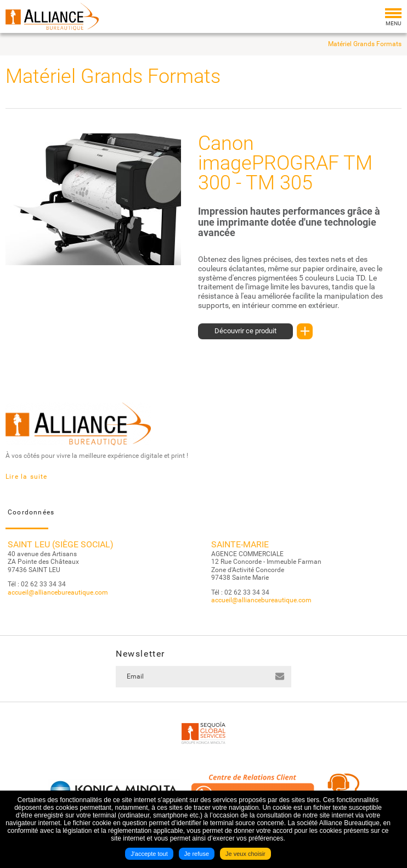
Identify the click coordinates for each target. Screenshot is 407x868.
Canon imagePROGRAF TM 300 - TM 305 (285, 163)
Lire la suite (27, 477)
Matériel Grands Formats (365, 44)
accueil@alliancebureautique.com (58, 592)
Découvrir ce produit (254, 331)
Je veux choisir (245, 854)
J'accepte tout (149, 854)
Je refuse (197, 854)
